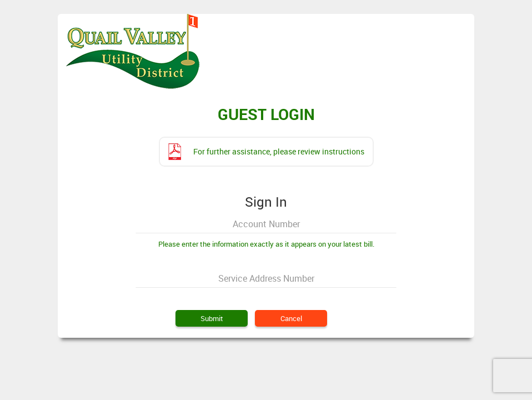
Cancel (291, 318)
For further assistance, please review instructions (279, 151)
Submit (212, 318)
